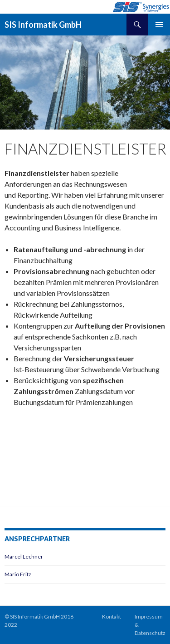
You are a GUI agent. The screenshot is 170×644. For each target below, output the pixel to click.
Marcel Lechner (24, 557)
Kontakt (112, 617)
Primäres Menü (159, 25)
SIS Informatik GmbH (43, 25)
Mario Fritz (18, 574)
